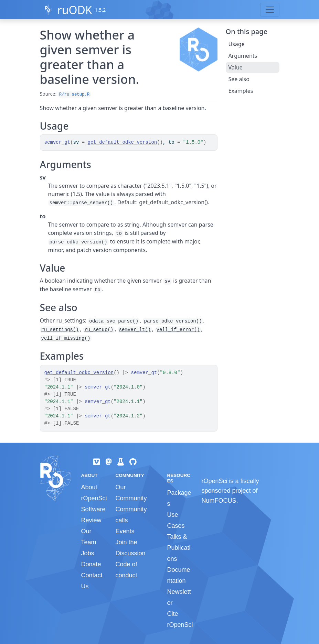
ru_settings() (60, 330)
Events (125, 531)
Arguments (243, 56)
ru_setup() (99, 330)
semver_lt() (135, 330)
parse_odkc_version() (78, 242)
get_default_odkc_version (123, 142)
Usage (237, 44)
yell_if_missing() (66, 338)
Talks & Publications (179, 548)
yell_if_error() (178, 330)
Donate (91, 564)
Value (236, 67)
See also (239, 79)
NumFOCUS (219, 501)
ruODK (75, 10)
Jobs (88, 553)
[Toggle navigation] (270, 10)
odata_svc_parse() (114, 321)
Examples (241, 91)
